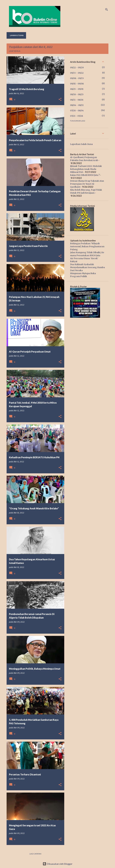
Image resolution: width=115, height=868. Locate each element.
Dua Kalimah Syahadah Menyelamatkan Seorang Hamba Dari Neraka (87, 267)
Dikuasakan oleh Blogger (58, 864)
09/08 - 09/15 (77, 78)
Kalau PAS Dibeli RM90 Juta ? (85, 175)
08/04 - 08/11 (77, 105)
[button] (60, 100)
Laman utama (17, 35)
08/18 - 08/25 (77, 94)
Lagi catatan (35, 854)
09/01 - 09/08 (77, 84)
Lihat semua (15, 51)
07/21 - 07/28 (77, 116)
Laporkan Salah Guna (81, 144)
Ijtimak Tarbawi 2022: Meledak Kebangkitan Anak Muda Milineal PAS (86, 169)
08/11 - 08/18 (77, 100)
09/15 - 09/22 (77, 73)
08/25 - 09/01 (77, 89)
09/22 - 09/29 (77, 68)
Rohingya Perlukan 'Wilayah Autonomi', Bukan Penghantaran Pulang (87, 246)
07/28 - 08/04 (77, 111)
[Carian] (107, 10)
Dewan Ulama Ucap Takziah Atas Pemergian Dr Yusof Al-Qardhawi (87, 184)
